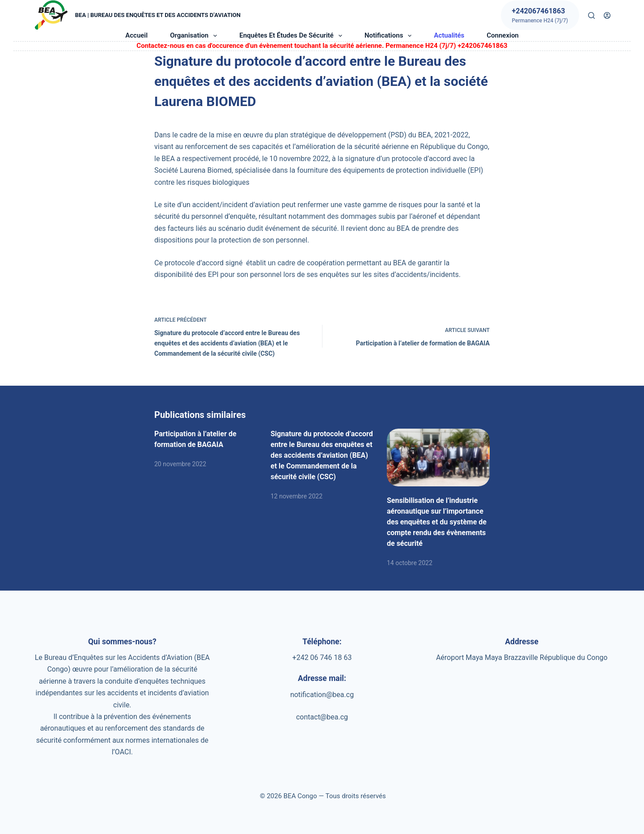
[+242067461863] (540, 15)
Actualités (449, 35)
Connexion (502, 35)
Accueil (136, 35)
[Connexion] (607, 15)
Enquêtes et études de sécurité (292, 36)
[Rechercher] (591, 15)
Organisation (195, 36)
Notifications (390, 36)
